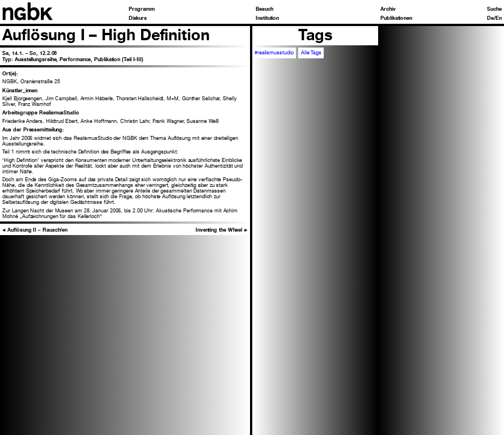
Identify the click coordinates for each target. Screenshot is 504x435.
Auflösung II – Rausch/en (34, 230)
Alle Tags (311, 53)
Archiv (388, 9)
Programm (142, 9)
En (499, 18)
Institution (267, 18)
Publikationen (396, 18)
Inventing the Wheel (222, 230)
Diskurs (138, 18)
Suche (494, 9)
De (490, 18)
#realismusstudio (274, 53)
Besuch (264, 9)
